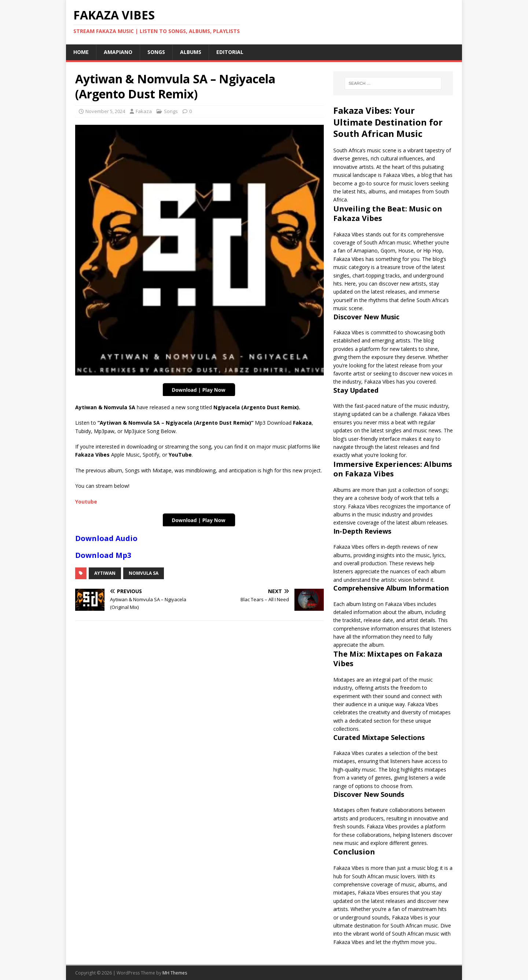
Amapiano (118, 52)
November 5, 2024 (105, 111)
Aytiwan (105, 573)
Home (81, 52)
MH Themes (175, 973)
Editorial (230, 52)
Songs (156, 52)
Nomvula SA (144, 573)
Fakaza (144, 111)
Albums (191, 52)
